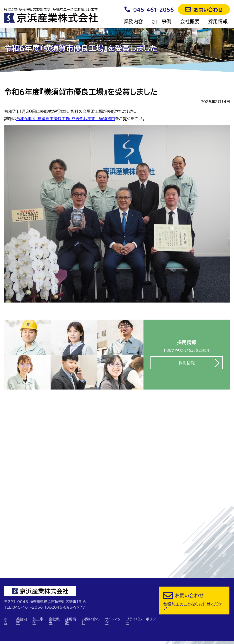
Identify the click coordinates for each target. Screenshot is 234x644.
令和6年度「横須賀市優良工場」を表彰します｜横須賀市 (66, 119)
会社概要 (190, 21)
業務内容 (133, 21)
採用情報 (218, 21)
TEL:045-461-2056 (23, 582)
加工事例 (162, 21)
